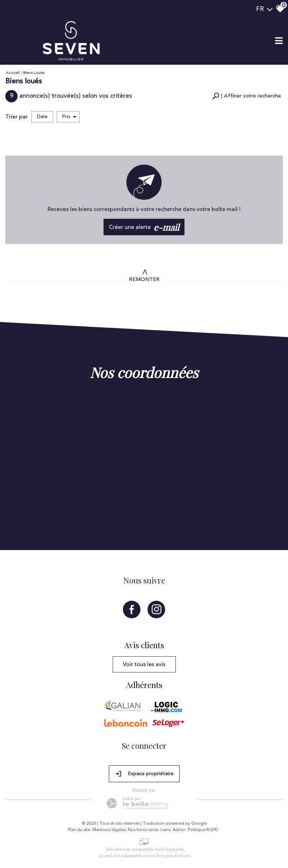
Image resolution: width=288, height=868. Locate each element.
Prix (69, 117)
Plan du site (79, 830)
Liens (165, 830)
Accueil (13, 73)
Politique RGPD (203, 830)
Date (42, 117)
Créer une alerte (144, 227)
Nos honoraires (143, 830)
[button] (247, 96)
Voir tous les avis (144, 664)
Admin (179, 830)
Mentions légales (109, 830)
